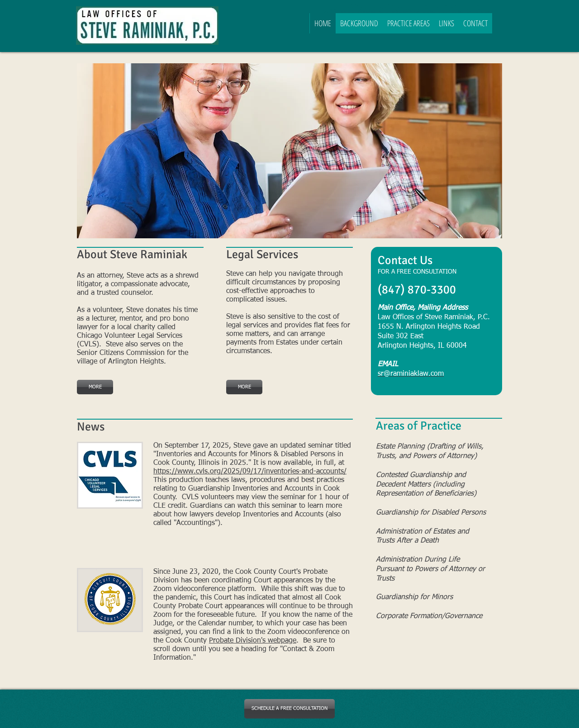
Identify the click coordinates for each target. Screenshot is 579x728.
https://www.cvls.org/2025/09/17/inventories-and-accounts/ (250, 472)
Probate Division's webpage (253, 641)
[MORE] (95, 387)
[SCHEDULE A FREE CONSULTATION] (289, 709)
